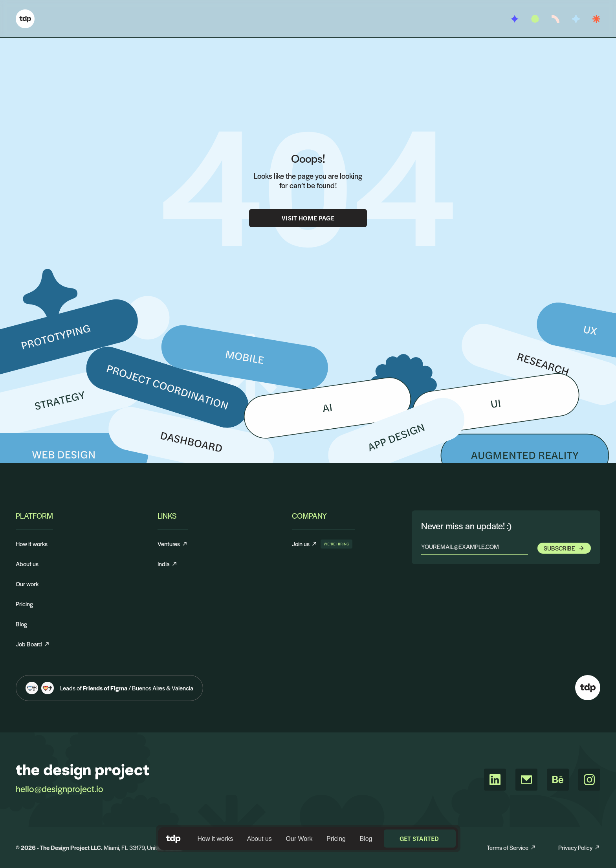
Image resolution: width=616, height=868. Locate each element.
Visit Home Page (308, 218)
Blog (366, 839)
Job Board (33, 644)
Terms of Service (511, 847)
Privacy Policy (579, 847)
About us (259, 839)
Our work (27, 584)
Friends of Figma (105, 688)
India (168, 564)
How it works (215, 839)
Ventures (173, 544)
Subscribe (564, 548)
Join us (305, 544)
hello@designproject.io (60, 789)
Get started (419, 838)
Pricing (336, 839)
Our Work (299, 839)
